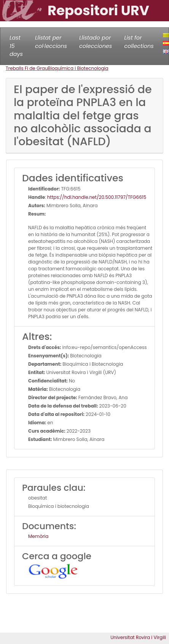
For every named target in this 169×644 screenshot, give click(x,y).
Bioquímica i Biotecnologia (78, 68)
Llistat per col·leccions (51, 42)
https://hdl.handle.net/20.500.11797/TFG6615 (97, 197)
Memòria (38, 536)
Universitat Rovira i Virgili (138, 637)
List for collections (139, 42)
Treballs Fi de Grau (27, 68)
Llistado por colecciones (96, 42)
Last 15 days (16, 46)
